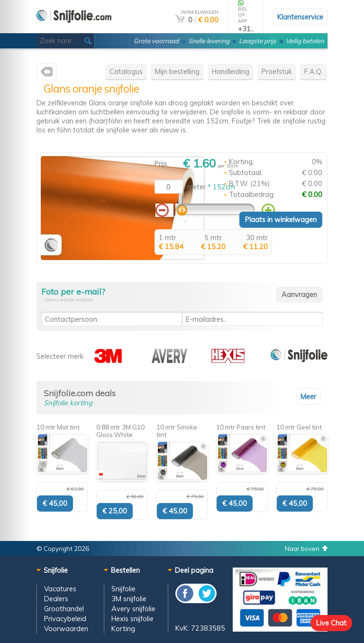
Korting (123, 629)
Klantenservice (300, 17)
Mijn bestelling (177, 71)
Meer (308, 396)
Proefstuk (277, 71)
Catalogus (126, 71)
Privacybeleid (65, 619)
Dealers (56, 599)
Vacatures (60, 589)
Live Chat (331, 623)
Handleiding (231, 71)
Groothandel (64, 609)
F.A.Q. (314, 71)
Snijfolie (123, 589)
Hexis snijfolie (132, 619)
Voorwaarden (66, 629)
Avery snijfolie (133, 609)
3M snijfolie (129, 599)
